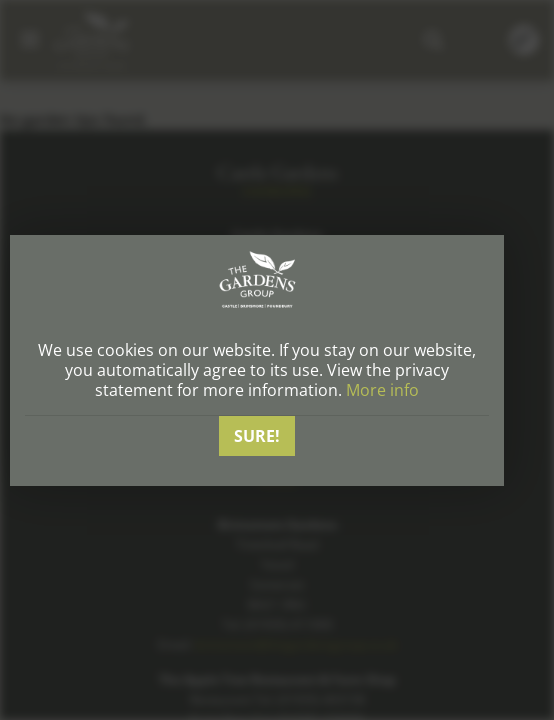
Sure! (257, 436)
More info (382, 390)
